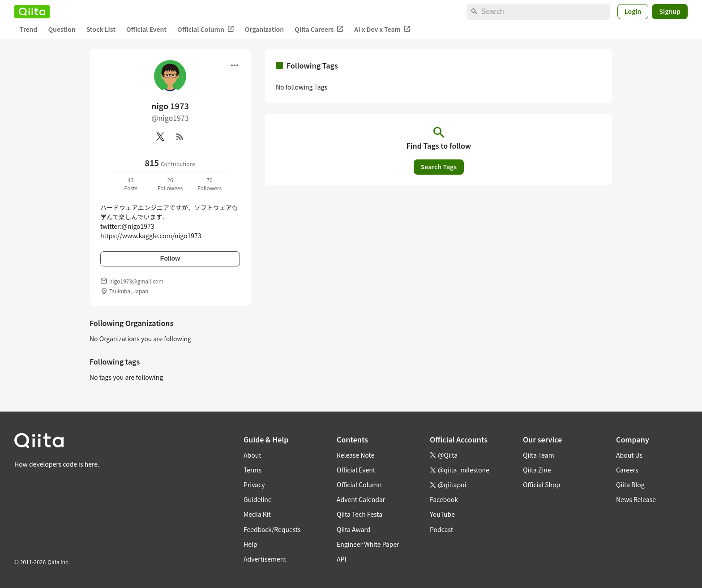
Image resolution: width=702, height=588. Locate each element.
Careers (627, 470)
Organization (264, 29)
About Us (629, 455)
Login (633, 11)
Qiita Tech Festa (360, 514)
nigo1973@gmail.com (136, 281)
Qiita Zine (537, 470)
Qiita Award (353, 529)
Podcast (441, 529)
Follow (170, 258)
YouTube (442, 514)
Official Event (146, 29)
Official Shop (541, 485)
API (341, 559)
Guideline (258, 499)
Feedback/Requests (272, 529)
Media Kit (257, 514)
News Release (636, 499)
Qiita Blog (630, 485)
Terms (253, 470)
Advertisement (265, 559)
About (252, 455)
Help (250, 544)
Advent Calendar (361, 499)
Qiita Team (539, 455)
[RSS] (180, 137)
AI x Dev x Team (382, 29)
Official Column (206, 29)
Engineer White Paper (368, 544)
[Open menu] (235, 65)
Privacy (254, 485)
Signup (670, 11)
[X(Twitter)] (160, 137)
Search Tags (439, 167)
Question (62, 29)
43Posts (131, 184)
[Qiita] (32, 12)
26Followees (170, 184)
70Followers (210, 184)
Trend (28, 29)
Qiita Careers (319, 29)
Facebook (444, 499)
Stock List (101, 29)
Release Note (355, 455)
